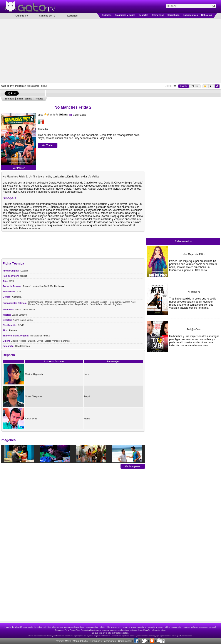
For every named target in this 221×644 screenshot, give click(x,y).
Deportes (143, 15)
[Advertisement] (111, 51)
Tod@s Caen (194, 329)
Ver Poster (19, 168)
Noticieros (207, 15)
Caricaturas (173, 15)
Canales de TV (47, 16)
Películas (107, 15)
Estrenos (72, 16)
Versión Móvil (63, 641)
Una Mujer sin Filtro (194, 254)
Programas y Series (125, 15)
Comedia (43, 129)
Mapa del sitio (80, 641)
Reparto (39, 99)
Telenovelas (158, 15)
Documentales (190, 15)
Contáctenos (125, 641)
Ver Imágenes (133, 466)
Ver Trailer (48, 145)
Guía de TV (7, 86)
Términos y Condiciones (103, 641)
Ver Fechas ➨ (57, 286)
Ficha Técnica (24, 99)
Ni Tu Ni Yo (194, 292)
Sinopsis (9, 99)
